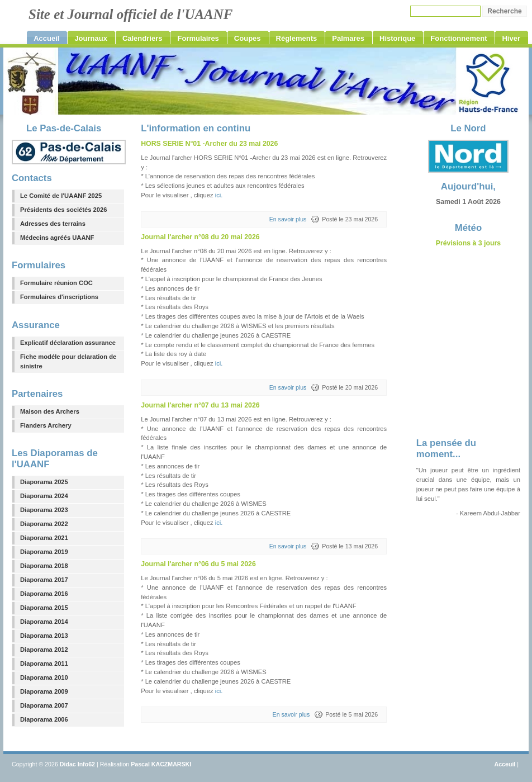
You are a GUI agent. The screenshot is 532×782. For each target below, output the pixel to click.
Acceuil (505, 764)
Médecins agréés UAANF (57, 238)
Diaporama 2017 (44, 580)
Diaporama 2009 (44, 691)
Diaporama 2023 (44, 510)
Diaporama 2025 (44, 482)
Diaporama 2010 (44, 677)
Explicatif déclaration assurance (68, 343)
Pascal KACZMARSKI (161, 764)
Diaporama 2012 (44, 650)
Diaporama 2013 (44, 636)
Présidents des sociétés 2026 (63, 210)
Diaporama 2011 (44, 663)
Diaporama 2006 (44, 719)
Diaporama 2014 (44, 622)
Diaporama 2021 (44, 538)
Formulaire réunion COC (56, 283)
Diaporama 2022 (44, 524)
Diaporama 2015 (44, 608)
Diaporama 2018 (44, 566)
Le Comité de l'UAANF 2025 (61, 196)
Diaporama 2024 (44, 496)
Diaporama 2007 (44, 705)
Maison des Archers (50, 411)
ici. (219, 195)
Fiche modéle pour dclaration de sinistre (68, 361)
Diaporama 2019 (44, 552)
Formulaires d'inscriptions (59, 297)
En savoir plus (288, 219)
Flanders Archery (46, 425)
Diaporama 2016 (44, 594)
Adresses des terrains (53, 224)
